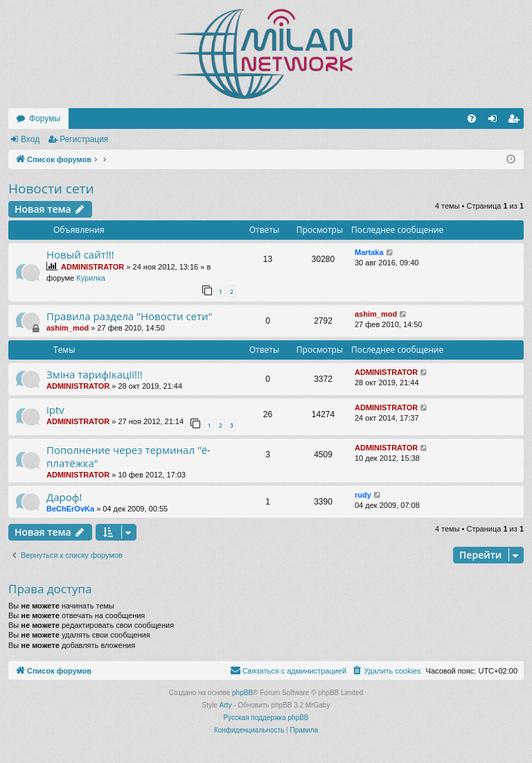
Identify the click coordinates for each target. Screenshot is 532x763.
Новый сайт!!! (80, 254)
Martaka (369, 252)
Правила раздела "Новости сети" (130, 316)
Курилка (91, 278)
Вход (30, 139)
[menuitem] (472, 119)
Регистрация (84, 139)
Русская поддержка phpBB (266, 718)
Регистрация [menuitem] (516, 121)
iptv (55, 410)
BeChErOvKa (70, 509)
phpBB (242, 693)
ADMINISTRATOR (92, 267)
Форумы (45, 119)
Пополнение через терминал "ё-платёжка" (128, 456)
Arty (226, 705)
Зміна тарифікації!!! (95, 374)
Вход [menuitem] (496, 121)
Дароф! (64, 497)
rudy (363, 495)
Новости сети (51, 188)
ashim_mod (68, 328)
